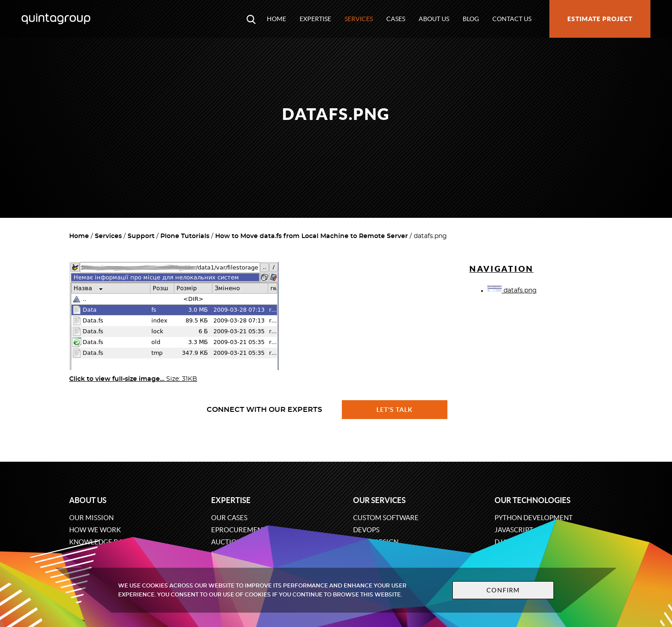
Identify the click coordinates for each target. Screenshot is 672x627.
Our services (379, 500)
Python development (534, 518)
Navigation (502, 269)
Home (276, 19)
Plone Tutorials (185, 236)
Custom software (386, 518)
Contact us (512, 19)
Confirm (503, 590)
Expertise (315, 19)
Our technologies (533, 500)
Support (141, 236)
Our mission (91, 518)
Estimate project (600, 19)
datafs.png (512, 291)
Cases (396, 19)
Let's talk (395, 410)
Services (359, 19)
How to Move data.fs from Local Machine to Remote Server (312, 236)
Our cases (229, 518)
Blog (471, 19)
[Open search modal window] (251, 19)
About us (434, 19)
